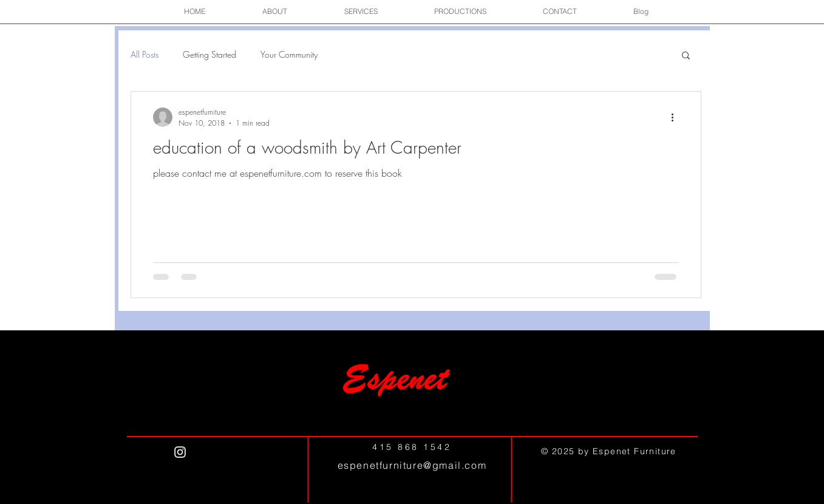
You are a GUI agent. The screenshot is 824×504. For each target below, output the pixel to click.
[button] (275, 11)
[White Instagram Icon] (180, 452)
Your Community (289, 54)
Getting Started (209, 54)
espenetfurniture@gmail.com (412, 465)
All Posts (145, 54)
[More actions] (677, 117)
